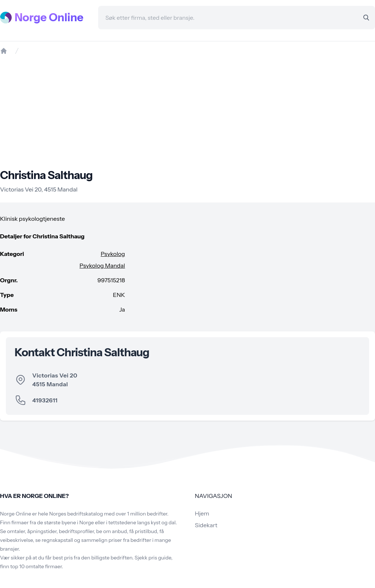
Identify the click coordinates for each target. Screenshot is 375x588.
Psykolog (113, 254)
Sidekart (206, 525)
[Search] (366, 18)
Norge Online (49, 18)
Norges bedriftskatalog (76, 514)
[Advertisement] (187, 112)
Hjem (202, 513)
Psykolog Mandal (102, 265)
